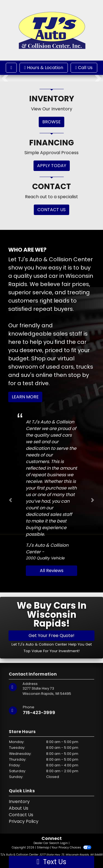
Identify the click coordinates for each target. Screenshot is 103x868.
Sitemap (43, 847)
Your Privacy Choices (71, 847)
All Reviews (52, 571)
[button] (5, 78)
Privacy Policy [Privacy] (24, 821)
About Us (19, 808)
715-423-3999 (39, 713)
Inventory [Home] (19, 802)
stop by (79, 375)
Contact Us (21, 815)
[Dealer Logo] (51, 30)
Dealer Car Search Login (51, 843)
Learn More (25, 397)
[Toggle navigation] (11, 68)
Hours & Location (44, 68)
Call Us (84, 68)
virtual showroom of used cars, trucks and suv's (51, 367)
